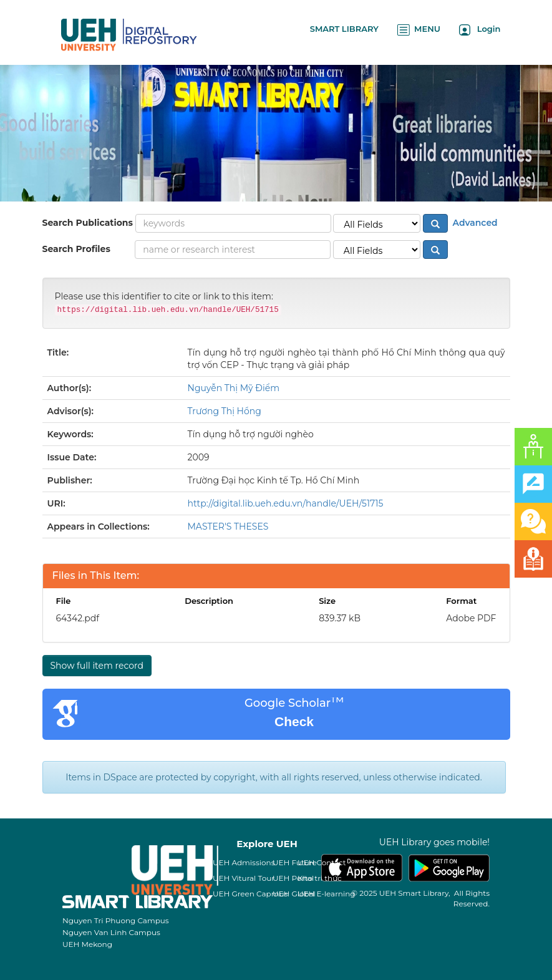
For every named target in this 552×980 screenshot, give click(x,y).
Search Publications (88, 223)
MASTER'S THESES (228, 526)
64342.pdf (78, 618)
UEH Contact (322, 862)
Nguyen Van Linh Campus (111, 932)
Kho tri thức (320, 878)
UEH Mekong (87, 944)
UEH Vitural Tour (244, 878)
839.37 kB (340, 618)
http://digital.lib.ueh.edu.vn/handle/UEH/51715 (286, 503)
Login (480, 30)
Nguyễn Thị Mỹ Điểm (234, 388)
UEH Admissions (244, 862)
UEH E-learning (327, 894)
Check (294, 721)
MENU (419, 30)
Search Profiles (76, 249)
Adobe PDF (471, 618)
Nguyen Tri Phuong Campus (116, 920)
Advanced (474, 223)
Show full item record (97, 666)
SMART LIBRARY (344, 29)
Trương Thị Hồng (225, 411)
